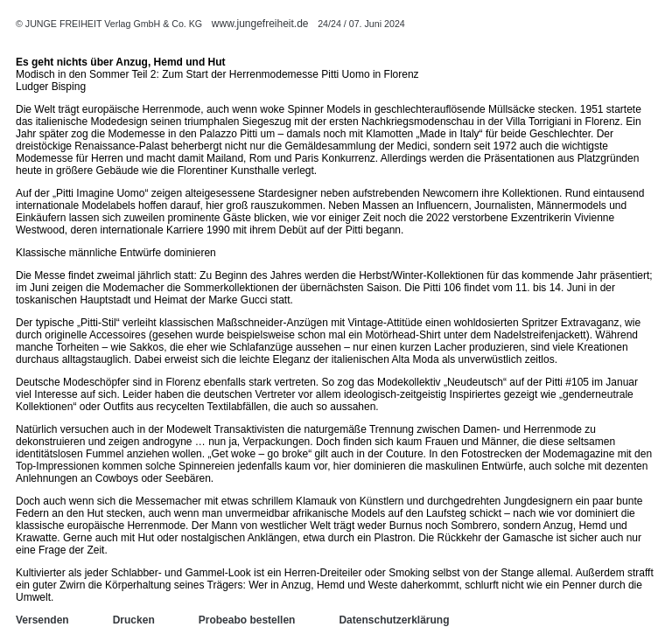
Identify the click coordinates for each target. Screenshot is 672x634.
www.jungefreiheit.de (260, 24)
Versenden (42, 620)
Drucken (134, 620)
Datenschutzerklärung (394, 620)
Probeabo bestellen (247, 620)
